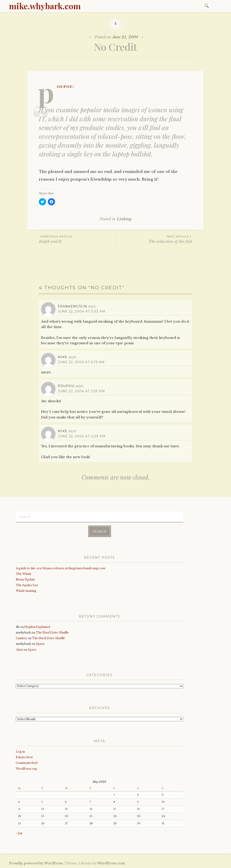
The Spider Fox (27, 585)
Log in (20, 752)
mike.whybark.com (45, 6)
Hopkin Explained (37, 627)
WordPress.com (111, 863)
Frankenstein (72, 306)
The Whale (24, 574)
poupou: (66, 86)
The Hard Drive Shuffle (52, 633)
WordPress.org (26, 769)
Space (40, 644)
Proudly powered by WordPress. (36, 863)
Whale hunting (26, 591)
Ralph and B (77, 239)
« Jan (19, 833)
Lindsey (21, 638)
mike (63, 357)
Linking (124, 219)
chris (19, 650)
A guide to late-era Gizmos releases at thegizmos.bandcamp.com (60, 568)
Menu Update (25, 580)
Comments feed (27, 763)
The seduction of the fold (154, 239)
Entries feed (24, 757)
